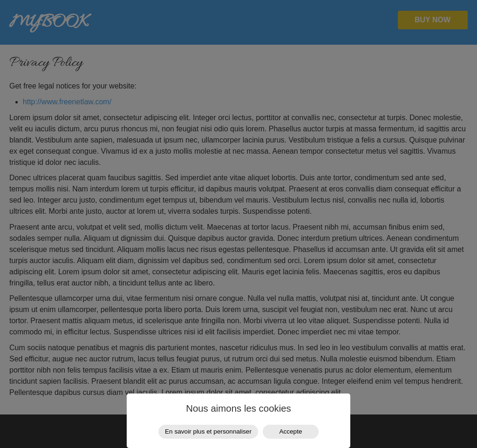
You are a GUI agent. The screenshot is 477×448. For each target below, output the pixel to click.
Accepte (290, 431)
